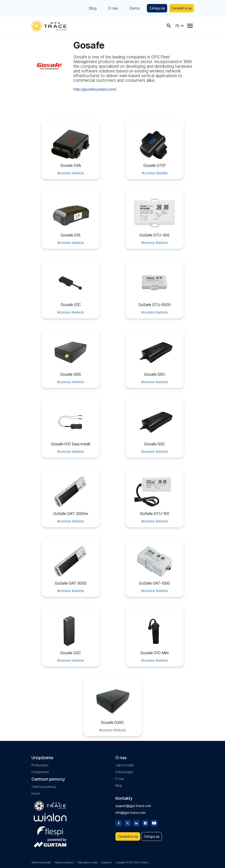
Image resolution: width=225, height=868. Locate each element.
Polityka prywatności (64, 862)
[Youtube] (154, 823)
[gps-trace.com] (49, 26)
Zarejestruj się (181, 8)
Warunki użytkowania (41, 862)
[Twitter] (128, 823)
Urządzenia (40, 772)
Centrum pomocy (44, 787)
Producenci (40, 765)
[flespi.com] (50, 830)
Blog (93, 8)
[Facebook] (119, 823)
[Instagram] (145, 823)
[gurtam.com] (50, 818)
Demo (135, 8)
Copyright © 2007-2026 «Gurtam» (132, 862)
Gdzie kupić (124, 772)
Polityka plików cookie (87, 862)
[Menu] (190, 26)
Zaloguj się (157, 8)
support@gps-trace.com (133, 806)
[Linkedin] (136, 823)
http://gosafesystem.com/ (95, 89)
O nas (113, 8)
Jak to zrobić (125, 765)
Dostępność (107, 862)
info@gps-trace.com (130, 813)
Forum (36, 793)
